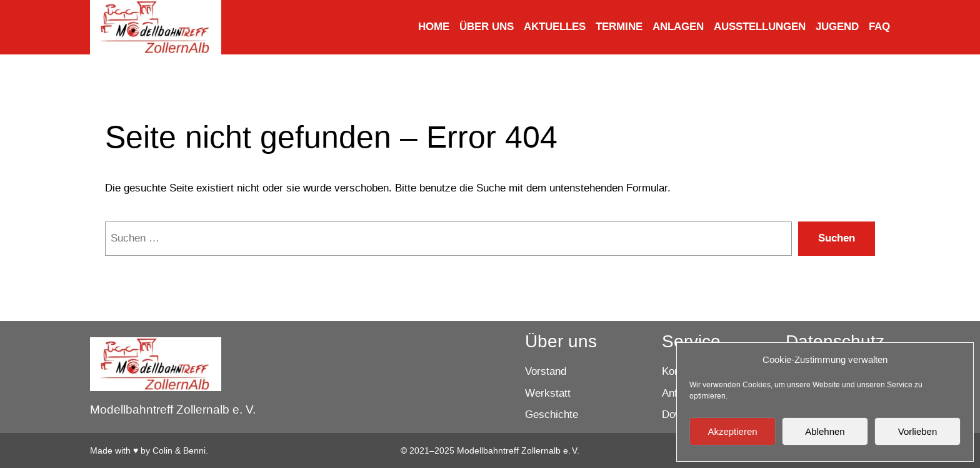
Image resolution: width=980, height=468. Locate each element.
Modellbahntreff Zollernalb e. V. (173, 409)
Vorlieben (918, 431)
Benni (194, 450)
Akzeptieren (732, 431)
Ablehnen (825, 431)
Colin (162, 450)
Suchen (837, 238)
